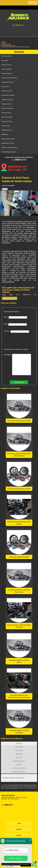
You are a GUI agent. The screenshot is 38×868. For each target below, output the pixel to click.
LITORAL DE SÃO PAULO (19, 768)
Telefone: (16, 332)
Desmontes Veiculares (8, 95)
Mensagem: (17, 365)
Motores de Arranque (8, 108)
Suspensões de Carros (8, 143)
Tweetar (5, 189)
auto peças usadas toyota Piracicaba (19, 489)
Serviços (19, 52)
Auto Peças (5, 60)
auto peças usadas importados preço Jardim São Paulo (19, 455)
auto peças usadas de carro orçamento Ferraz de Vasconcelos (19, 696)
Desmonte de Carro (7, 91)
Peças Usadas (6, 126)
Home (19, 823)
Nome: (16, 317)
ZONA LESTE (19, 747)
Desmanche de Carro (8, 82)
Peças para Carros (7, 121)
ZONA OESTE (19, 754)
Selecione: (19, 743)
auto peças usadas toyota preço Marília (19, 661)
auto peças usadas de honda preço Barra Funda (19, 591)
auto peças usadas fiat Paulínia (19, 557)
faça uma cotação (10, 298)
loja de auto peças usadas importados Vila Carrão (19, 626)
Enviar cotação (19, 382)
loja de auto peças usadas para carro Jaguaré (19, 523)
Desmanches (5, 87)
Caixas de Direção (7, 69)
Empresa (19, 829)
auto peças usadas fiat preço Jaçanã (19, 421)
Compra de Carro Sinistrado (9, 78)
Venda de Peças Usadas (9, 152)
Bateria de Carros (7, 65)
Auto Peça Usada (7, 56)
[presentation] (17, 340)
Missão (19, 835)
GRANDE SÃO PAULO (19, 761)
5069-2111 (20, 25)
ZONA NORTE (19, 750)
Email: (15, 324)
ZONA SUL (19, 758)
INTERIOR (19, 765)
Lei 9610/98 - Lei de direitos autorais (27, 788)
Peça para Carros (6, 113)
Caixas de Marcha (7, 74)
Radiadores (5, 134)
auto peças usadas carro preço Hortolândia (19, 731)
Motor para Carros (7, 104)
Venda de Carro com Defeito (10, 148)
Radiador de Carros (7, 130)
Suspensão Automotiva (8, 139)
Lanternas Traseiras (7, 100)
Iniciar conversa (16, 858)
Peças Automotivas (7, 117)
